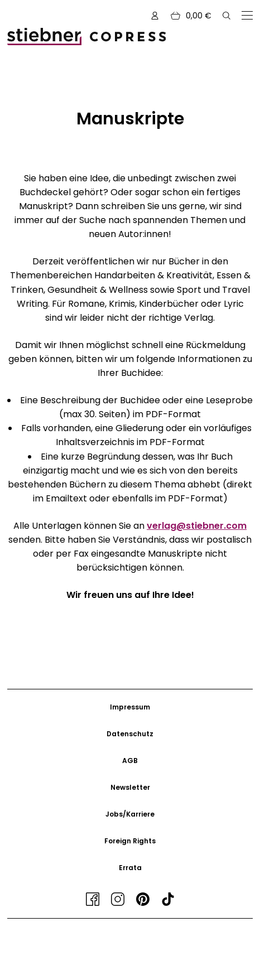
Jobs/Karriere (130, 814)
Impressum (130, 707)
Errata (130, 868)
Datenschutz (130, 734)
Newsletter (130, 787)
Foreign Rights (130, 841)
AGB (130, 761)
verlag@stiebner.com (197, 526)
